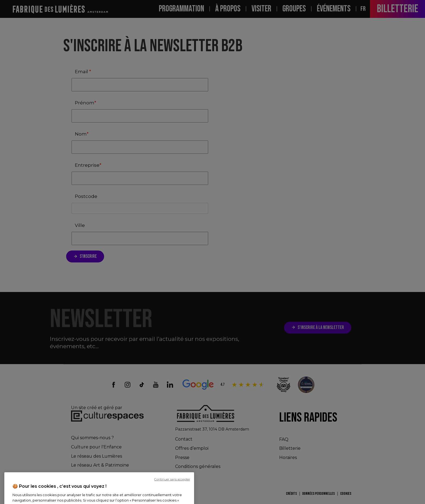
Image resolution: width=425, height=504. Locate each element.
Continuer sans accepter (172, 500)
